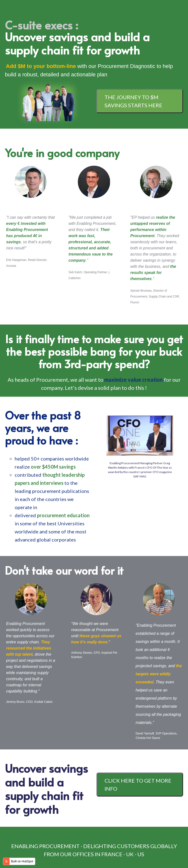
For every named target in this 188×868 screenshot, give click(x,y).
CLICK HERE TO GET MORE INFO (138, 785)
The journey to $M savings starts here (133, 101)
